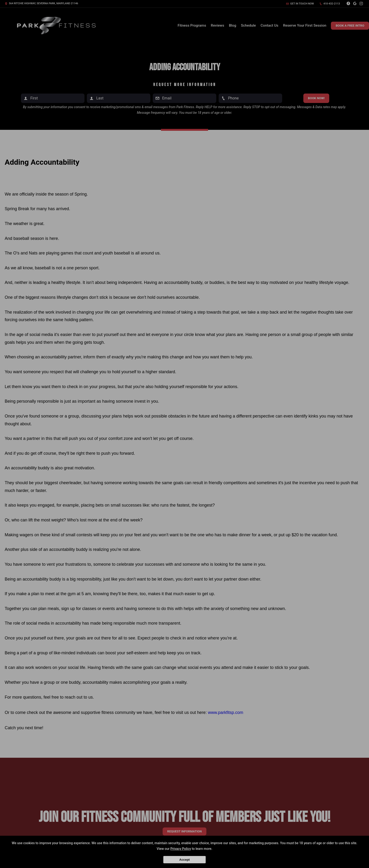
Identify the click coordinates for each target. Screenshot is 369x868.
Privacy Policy (181, 849)
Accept (184, 860)
